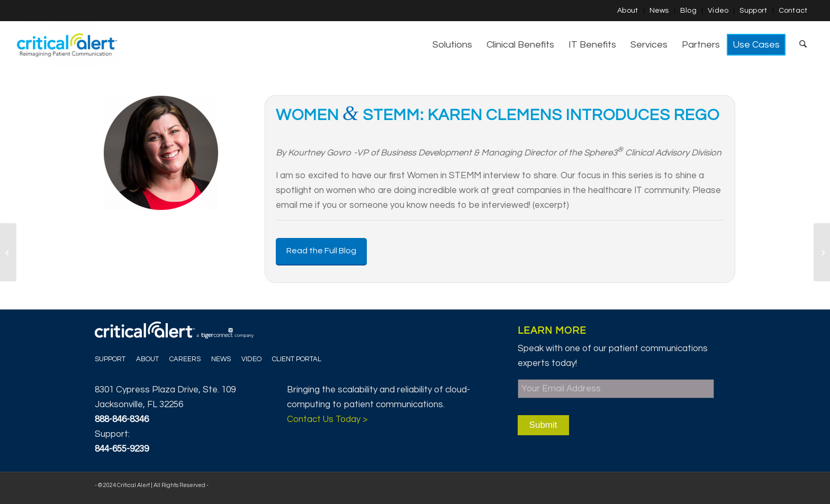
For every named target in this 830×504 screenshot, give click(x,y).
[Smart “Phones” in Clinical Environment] (822, 252)
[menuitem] (628, 11)
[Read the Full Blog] (321, 251)
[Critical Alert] (67, 45)
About (628, 11)
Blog (688, 11)
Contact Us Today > (327, 419)
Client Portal (297, 359)
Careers (185, 359)
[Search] (803, 45)
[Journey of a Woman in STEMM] (8, 252)
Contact (793, 11)
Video (718, 11)
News (659, 11)
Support (753, 11)
